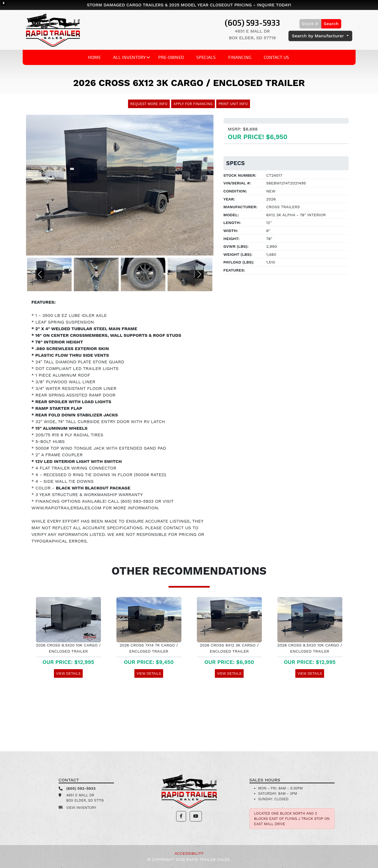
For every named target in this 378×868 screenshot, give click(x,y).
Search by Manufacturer (319, 36)
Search (331, 24)
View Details (68, 673)
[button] (40, 274)
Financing (240, 57)
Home (94, 57)
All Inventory (129, 57)
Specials (206, 57)
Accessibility (189, 853)
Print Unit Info (233, 104)
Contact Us (276, 57)
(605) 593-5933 (252, 23)
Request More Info (149, 104)
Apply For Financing (193, 104)
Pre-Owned (171, 57)
